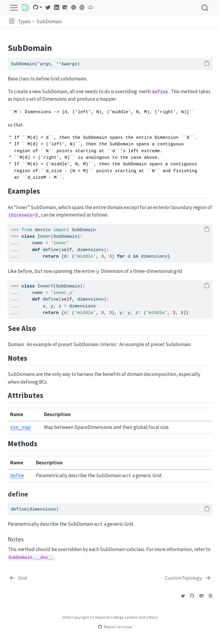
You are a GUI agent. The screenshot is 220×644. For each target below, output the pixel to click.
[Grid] (18, 578)
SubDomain (49, 21)
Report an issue (115, 627)
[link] (37, 7)
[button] (12, 21)
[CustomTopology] (188, 578)
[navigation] (140, 21)
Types (24, 21)
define (17, 475)
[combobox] (205, 8)
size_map (21, 427)
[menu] (14, 8)
